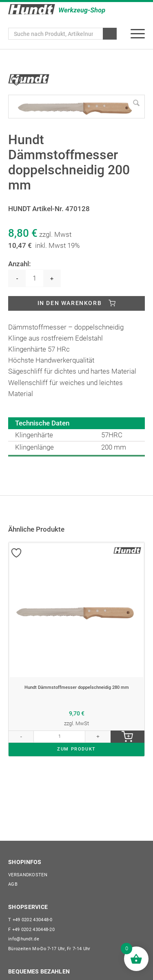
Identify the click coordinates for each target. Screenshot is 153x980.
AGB (13, 884)
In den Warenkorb (70, 303)
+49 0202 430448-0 (30, 920)
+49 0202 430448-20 (31, 930)
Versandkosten (28, 875)
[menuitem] (138, 34)
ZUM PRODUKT (76, 749)
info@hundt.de (24, 939)
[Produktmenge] (34, 278)
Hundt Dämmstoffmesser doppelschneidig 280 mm (77, 688)
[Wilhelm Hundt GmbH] (57, 9)
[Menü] (138, 34)
